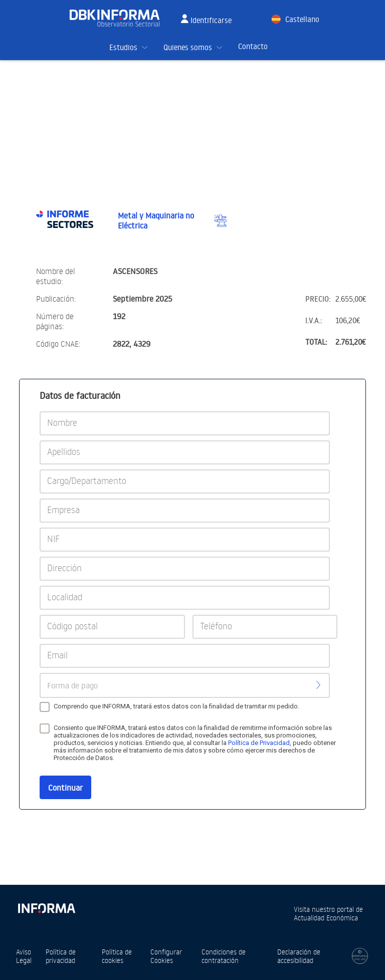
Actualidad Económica (326, 918)
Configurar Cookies (166, 956)
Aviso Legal (24, 956)
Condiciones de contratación (224, 956)
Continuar (65, 788)
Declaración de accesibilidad (299, 956)
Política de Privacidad (259, 743)
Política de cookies (117, 956)
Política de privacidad (61, 956)
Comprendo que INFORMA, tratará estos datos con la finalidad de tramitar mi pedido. (176, 706)
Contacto (253, 46)
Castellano (302, 19)
